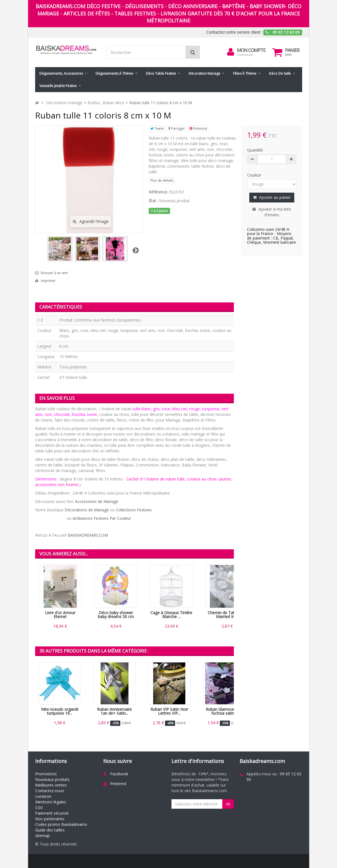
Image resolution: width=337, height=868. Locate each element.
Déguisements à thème (114, 73)
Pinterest (198, 128)
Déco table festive (161, 73)
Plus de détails (162, 180)
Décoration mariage (204, 73)
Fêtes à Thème (245, 73)
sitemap (42, 836)
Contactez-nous (50, 791)
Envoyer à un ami (54, 273)
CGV (39, 807)
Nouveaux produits (52, 779)
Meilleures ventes (51, 785)
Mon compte (251, 50)
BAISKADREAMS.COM (88, 535)
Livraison (43, 796)
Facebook (119, 774)
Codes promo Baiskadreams (61, 824)
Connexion (245, 55)
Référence (158, 192)
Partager (177, 128)
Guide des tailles (50, 830)
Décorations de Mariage (87, 510)
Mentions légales (51, 802)
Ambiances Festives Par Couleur (102, 518)
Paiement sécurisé (52, 813)
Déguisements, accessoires (61, 73)
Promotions (46, 774)
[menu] (231, 52)
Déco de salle (280, 73)
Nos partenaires (50, 819)
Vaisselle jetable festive (58, 86)
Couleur (255, 175)
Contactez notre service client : (234, 32)
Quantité (255, 150)
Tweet (157, 128)
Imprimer (48, 281)
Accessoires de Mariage (97, 501)
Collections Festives (134, 510)
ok (228, 804)
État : (153, 201)
